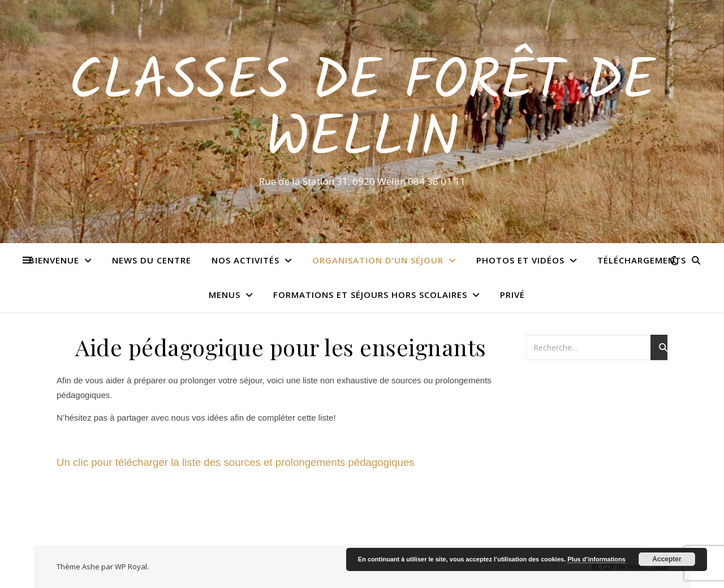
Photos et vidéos (520, 260)
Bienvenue (54, 260)
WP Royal (131, 567)
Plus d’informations (596, 559)
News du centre (152, 260)
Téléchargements (642, 260)
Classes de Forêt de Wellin (362, 111)
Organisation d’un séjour (378, 260)
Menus (225, 295)
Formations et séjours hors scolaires (370, 295)
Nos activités (245, 260)
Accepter (667, 559)
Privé (512, 295)
